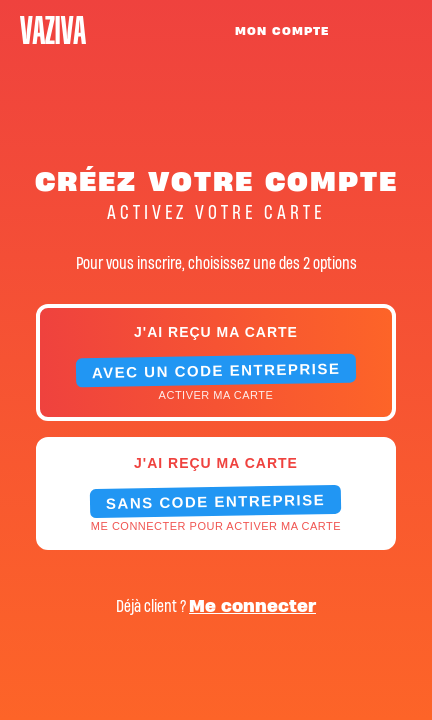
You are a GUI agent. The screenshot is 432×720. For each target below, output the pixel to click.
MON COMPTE (282, 31)
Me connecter (252, 606)
